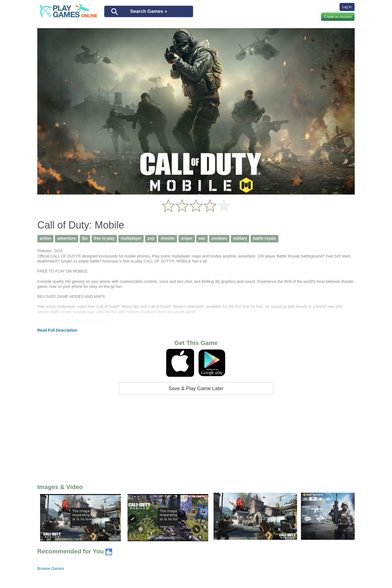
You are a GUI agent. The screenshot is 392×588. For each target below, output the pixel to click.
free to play (104, 238)
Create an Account (338, 17)
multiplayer (131, 238)
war (202, 238)
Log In (347, 7)
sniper (187, 238)
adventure (66, 238)
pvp (151, 238)
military (240, 238)
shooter (168, 238)
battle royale (264, 238)
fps (85, 238)
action (45, 238)
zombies (219, 238)
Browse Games (51, 568)
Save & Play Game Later (196, 388)
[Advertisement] (196, 438)
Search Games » (149, 11)
